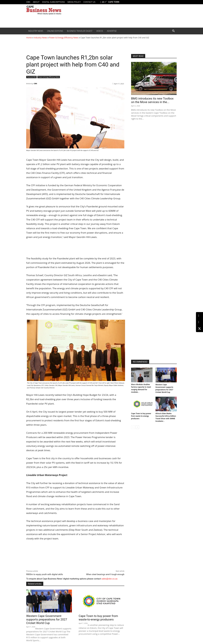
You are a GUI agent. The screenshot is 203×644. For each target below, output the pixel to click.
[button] (173, 31)
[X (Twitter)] (199, 329)
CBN (28, 2)
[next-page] (137, 427)
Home (29, 38)
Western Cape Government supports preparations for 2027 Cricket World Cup (47, 619)
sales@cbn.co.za (109, 579)
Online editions (55, 31)
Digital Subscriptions (53, 2)
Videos (100, 31)
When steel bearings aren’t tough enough (105, 574)
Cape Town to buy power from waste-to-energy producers (98, 618)
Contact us (89, 2)
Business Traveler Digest (80, 31)
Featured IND (31, 77)
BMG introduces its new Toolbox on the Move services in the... (152, 100)
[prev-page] (133, 427)
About (36, 2)
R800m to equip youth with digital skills (45, 574)
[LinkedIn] (199, 316)
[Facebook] (199, 322)
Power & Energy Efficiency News (64, 38)
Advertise (112, 31)
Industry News (36, 31)
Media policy (74, 2)
